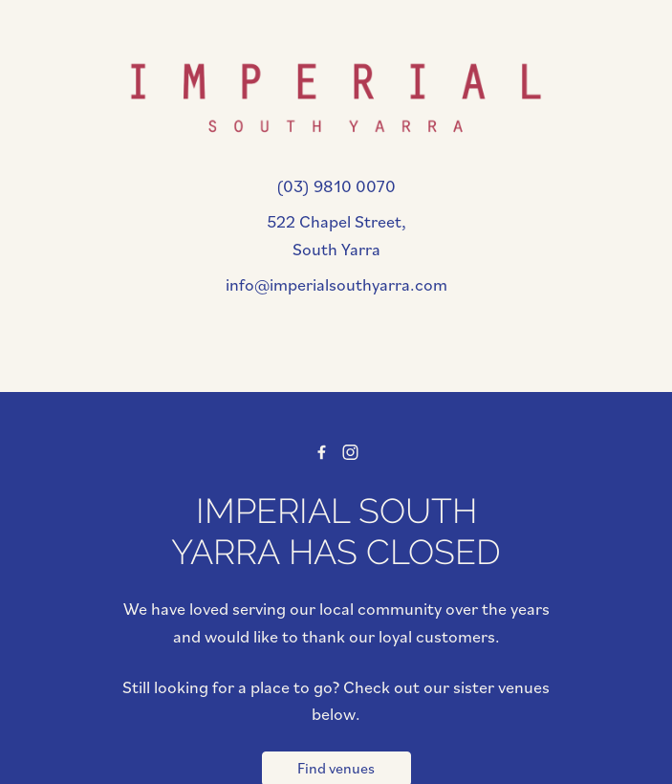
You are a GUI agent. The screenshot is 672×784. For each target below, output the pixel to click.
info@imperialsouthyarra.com (336, 284)
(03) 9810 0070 (336, 186)
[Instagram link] (351, 453)
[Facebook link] (322, 453)
